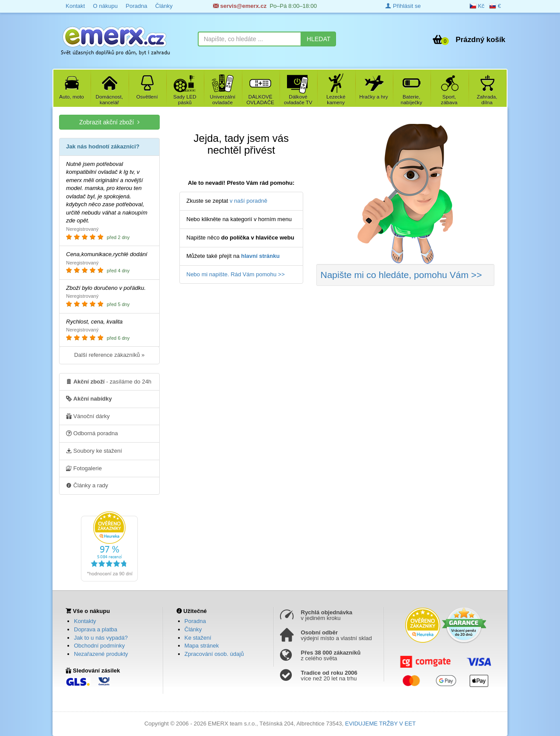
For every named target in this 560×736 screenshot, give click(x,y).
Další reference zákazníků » (109, 355)
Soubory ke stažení (94, 451)
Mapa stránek (202, 646)
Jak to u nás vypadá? (101, 638)
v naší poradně (248, 201)
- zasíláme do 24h (109, 381)
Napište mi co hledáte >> (401, 275)
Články (164, 6)
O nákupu (105, 6)
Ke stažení (198, 638)
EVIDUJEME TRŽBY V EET (380, 724)
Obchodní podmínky (99, 646)
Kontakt (75, 6)
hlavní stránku (260, 256)
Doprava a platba (96, 629)
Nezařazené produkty (101, 654)
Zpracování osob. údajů (214, 654)
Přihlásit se (403, 6)
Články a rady (87, 485)
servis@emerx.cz (240, 6)
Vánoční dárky (88, 416)
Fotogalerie (84, 468)
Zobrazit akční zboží (109, 122)
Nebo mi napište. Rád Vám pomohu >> (236, 274)
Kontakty (85, 621)
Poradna (136, 6)
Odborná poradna (92, 433)
